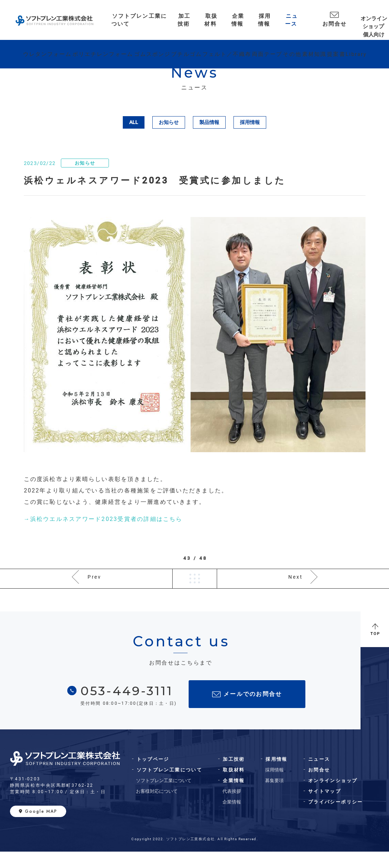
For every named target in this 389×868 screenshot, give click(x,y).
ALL (134, 122)
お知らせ (169, 122)
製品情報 (209, 122)
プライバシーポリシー (335, 818)
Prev (95, 587)
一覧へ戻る (195, 587)
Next (295, 587)
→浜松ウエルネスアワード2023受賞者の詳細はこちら (103, 519)
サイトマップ (325, 808)
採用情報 (250, 122)
